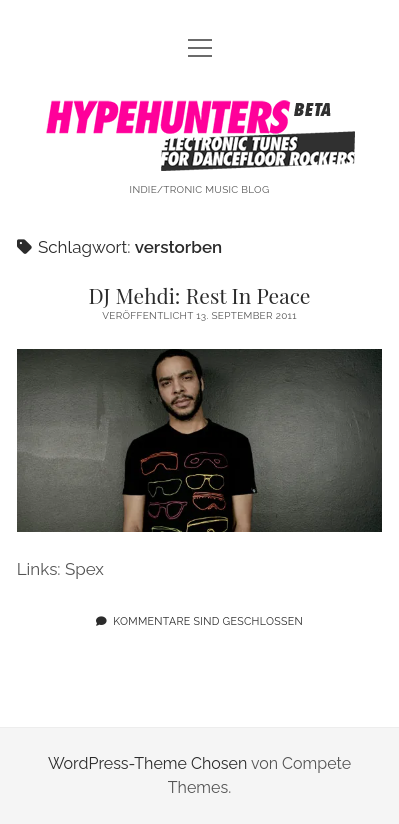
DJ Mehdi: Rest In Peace (200, 295)
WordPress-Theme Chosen (147, 763)
